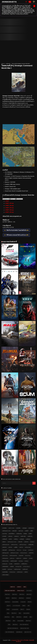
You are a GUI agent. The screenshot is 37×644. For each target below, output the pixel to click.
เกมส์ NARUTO (17, 564)
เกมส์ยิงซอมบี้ (4, 539)
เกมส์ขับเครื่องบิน (5, 567)
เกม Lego (25, 550)
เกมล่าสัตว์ (4, 569)
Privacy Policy (21, 591)
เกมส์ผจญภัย (24, 528)
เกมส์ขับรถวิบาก (24, 564)
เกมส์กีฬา (30, 534)
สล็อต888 (28, 609)
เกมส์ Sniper (10, 569)
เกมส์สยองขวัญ (19, 534)
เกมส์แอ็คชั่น (18, 528)
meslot (8, 598)
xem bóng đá (19, 632)
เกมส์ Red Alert (20, 572)
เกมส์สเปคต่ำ (8, 64)
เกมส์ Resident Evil (6, 545)
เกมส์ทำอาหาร (19, 558)
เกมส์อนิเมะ (16, 539)
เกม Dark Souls (12, 572)
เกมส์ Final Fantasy (23, 545)
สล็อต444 (29, 602)
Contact (19, 587)
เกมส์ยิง (31, 531)
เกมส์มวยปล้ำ (4, 550)
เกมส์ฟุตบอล (28, 539)
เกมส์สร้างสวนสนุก (17, 569)
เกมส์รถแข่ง (10, 536)
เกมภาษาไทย (4, 534)
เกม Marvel (32, 542)
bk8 (29, 606)
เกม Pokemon (31, 550)
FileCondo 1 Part (6, 199)
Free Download (19, 199)
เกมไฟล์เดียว (4, 528)
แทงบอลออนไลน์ (15, 609)
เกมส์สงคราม (16, 536)
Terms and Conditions (10, 591)
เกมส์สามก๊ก (20, 542)
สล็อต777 (9, 606)
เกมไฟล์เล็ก (4, 536)
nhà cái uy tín (28, 632)
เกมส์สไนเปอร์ (25, 569)
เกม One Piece (28, 556)
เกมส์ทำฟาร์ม (30, 536)
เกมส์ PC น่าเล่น (11, 528)
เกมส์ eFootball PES (13, 556)
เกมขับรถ (10, 539)
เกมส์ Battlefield (5, 558)
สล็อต (8, 613)
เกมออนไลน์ (21, 556)
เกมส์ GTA (21, 547)
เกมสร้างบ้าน (31, 553)
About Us (13, 587)
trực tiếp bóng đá (10, 632)
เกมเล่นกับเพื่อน (5, 572)
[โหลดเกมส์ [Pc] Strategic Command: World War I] (18, 144)
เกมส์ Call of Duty (14, 545)
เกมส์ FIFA (10, 547)
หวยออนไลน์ (23, 602)
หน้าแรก (3, 64)
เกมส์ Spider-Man (12, 550)
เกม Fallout (21, 561)
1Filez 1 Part (13, 199)
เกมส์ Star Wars (28, 547)
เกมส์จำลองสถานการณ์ (6, 531)
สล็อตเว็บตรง (7, 594)
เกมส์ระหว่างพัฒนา (5, 575)
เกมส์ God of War (5, 561)
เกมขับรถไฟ (4, 547)
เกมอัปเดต (12, 567)
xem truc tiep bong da (13, 628)
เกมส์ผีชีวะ (16, 547)
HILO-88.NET (29, 591)
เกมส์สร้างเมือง (23, 536)
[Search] (30, 2)
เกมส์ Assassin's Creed (12, 542)
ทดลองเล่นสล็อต (15, 602)
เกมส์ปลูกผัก (22, 539)
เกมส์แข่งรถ (26, 542)
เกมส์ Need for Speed (14, 553)
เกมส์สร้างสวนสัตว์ (14, 561)
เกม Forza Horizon (24, 553)
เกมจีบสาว (4, 542)
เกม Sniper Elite (18, 567)
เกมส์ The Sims (5, 556)
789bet (24, 606)
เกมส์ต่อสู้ (25, 534)
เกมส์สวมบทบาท (31, 528)
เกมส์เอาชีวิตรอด (11, 534)
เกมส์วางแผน (21, 531)
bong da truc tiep (25, 628)
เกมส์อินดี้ (27, 531)
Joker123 (28, 598)
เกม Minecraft (5, 564)
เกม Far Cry (19, 550)
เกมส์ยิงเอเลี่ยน (31, 545)
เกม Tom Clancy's (26, 567)
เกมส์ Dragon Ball (5, 553)
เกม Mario (26, 561)
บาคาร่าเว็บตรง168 (16, 606)
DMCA (25, 587)
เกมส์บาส (26, 572)
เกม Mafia (31, 558)
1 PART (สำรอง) (9, 203)
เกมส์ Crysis (12, 558)
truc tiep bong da (24, 625)
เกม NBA (11, 564)
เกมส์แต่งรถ (25, 558)
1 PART (7, 201)
